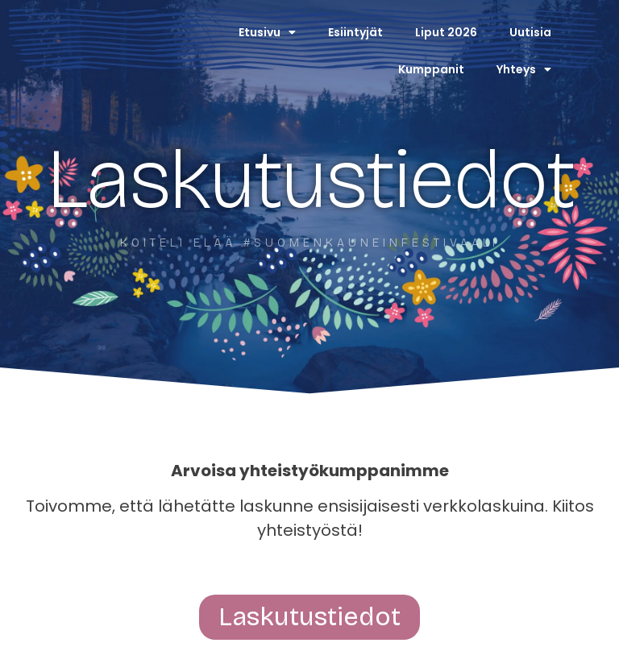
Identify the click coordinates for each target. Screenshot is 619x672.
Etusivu (267, 32)
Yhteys (524, 69)
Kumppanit (431, 69)
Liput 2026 (446, 32)
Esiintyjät (355, 32)
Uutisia (530, 32)
